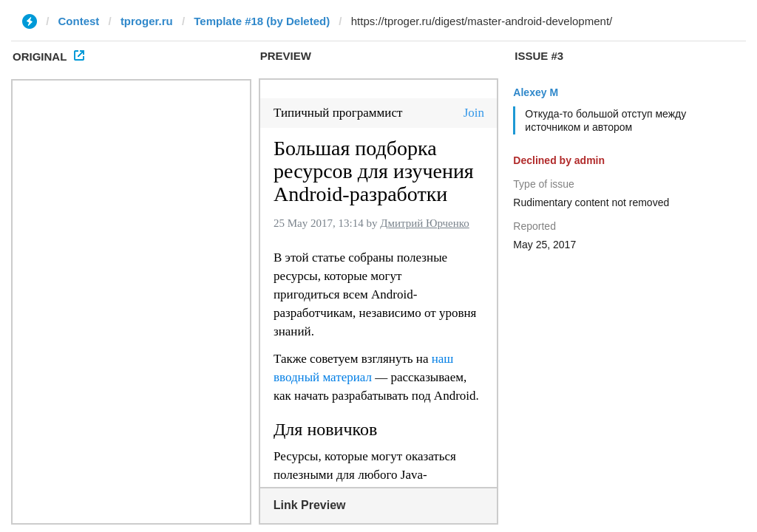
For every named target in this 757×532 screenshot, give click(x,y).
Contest (79, 21)
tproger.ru (147, 21)
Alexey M (536, 92)
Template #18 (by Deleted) (262, 21)
